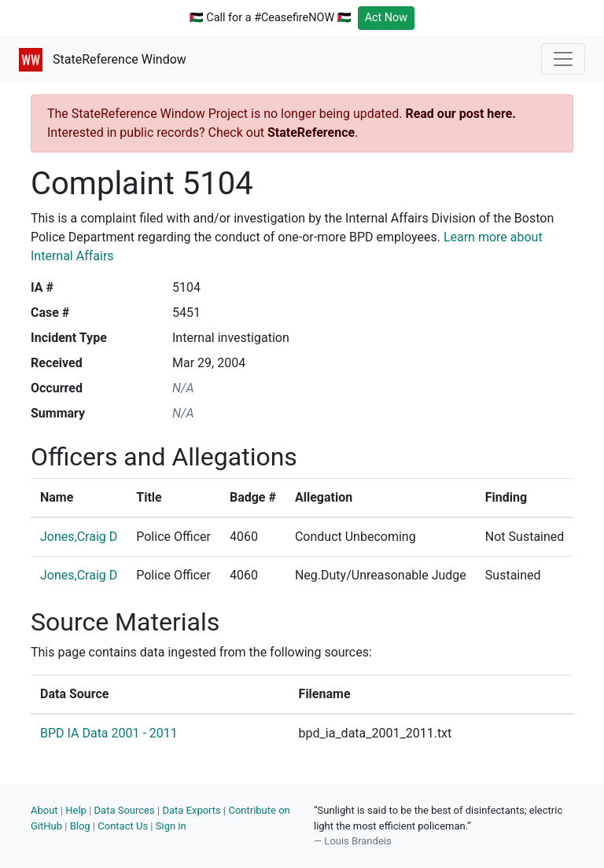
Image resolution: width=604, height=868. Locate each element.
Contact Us (123, 826)
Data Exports (191, 810)
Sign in (171, 826)
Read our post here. (460, 114)
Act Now (387, 18)
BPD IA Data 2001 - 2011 (109, 733)
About (44, 810)
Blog (80, 826)
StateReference (311, 132)
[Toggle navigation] (563, 59)
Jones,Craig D (79, 537)
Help (76, 810)
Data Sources (125, 810)
